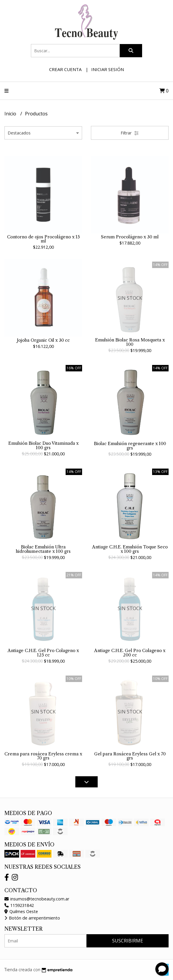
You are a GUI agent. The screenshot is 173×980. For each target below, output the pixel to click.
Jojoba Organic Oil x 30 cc (43, 340)
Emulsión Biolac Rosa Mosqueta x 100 (130, 342)
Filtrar (130, 133)
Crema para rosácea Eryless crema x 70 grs (43, 756)
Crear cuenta (65, 69)
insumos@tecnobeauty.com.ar (37, 899)
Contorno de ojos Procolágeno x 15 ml (43, 239)
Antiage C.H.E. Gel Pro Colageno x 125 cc (43, 653)
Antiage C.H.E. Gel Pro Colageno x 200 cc (130, 653)
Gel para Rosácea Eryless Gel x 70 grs (130, 756)
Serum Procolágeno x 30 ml (130, 237)
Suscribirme (128, 941)
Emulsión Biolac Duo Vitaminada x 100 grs (43, 445)
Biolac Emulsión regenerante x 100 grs (130, 446)
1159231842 (19, 905)
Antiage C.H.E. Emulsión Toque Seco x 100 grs (130, 549)
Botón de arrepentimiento (32, 918)
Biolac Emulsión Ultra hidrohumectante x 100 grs (43, 549)
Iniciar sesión (108, 69)
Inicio (11, 114)
